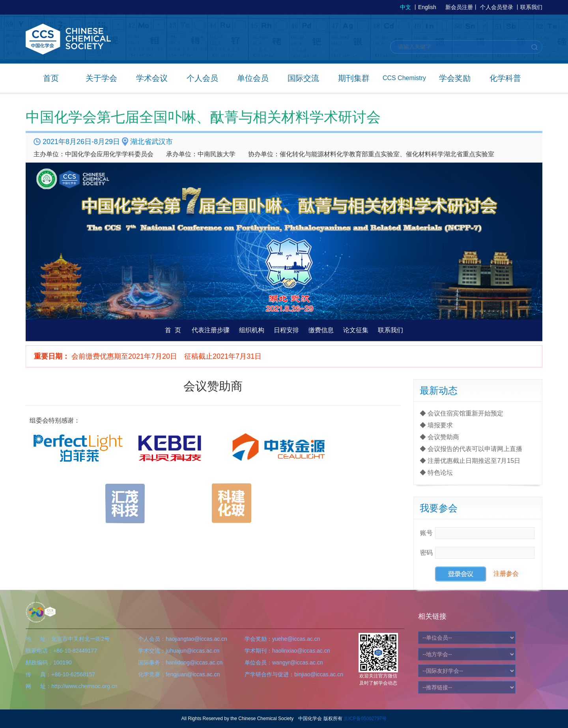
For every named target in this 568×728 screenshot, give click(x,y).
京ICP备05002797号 (365, 719)
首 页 (173, 330)
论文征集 (356, 330)
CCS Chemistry (404, 78)
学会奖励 (455, 78)
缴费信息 (321, 330)
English (427, 7)
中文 (405, 7)
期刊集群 (354, 78)
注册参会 (506, 574)
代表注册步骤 (211, 330)
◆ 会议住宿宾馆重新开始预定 (461, 413)
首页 (51, 78)
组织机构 (252, 330)
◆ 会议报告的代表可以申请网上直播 (471, 449)
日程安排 (286, 330)
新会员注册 (459, 7)
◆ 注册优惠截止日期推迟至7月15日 (470, 461)
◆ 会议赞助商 (439, 437)
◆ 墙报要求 (436, 425)
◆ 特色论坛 (436, 473)
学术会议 (152, 78)
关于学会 (101, 78)
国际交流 (303, 78)
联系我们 (531, 7)
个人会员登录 (497, 7)
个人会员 (202, 78)
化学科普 (505, 78)
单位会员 (253, 78)
